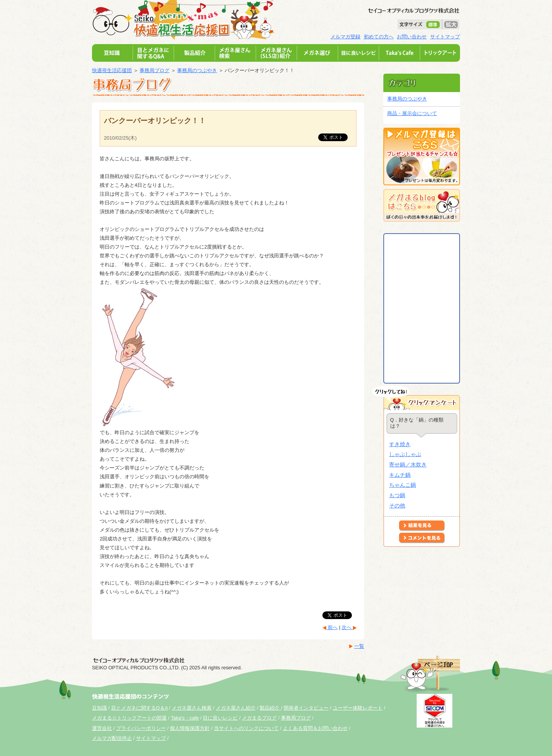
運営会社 (102, 728)
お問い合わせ (412, 37)
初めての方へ (379, 37)
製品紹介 (270, 708)
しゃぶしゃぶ (405, 454)
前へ (332, 627)
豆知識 (99, 708)
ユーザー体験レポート (358, 708)
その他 (397, 506)
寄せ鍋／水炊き (408, 464)
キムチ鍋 (400, 475)
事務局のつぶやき (197, 70)
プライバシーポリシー (141, 728)
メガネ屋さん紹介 (236, 708)
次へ (347, 627)
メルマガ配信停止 (112, 738)
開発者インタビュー (306, 708)
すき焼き (400, 444)
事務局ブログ (154, 70)
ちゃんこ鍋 (402, 485)
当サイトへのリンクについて (246, 728)
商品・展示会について (412, 113)
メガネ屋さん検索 (192, 708)
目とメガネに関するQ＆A (140, 708)
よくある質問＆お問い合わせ (315, 728)
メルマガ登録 (345, 37)
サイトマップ (445, 37)
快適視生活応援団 (112, 70)
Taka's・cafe (185, 718)
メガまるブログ (259, 718)
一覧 (359, 646)
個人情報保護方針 (190, 728)
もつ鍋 (397, 495)
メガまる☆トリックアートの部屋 (129, 718)
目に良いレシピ (220, 718)
